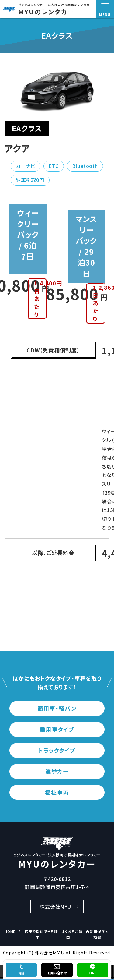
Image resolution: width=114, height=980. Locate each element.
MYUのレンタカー (46, 12)
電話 (22, 973)
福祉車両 (57, 792)
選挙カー (57, 771)
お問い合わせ (57, 973)
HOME (10, 931)
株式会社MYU (55, 907)
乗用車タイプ (57, 729)
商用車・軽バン (57, 708)
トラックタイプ (57, 750)
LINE (93, 973)
